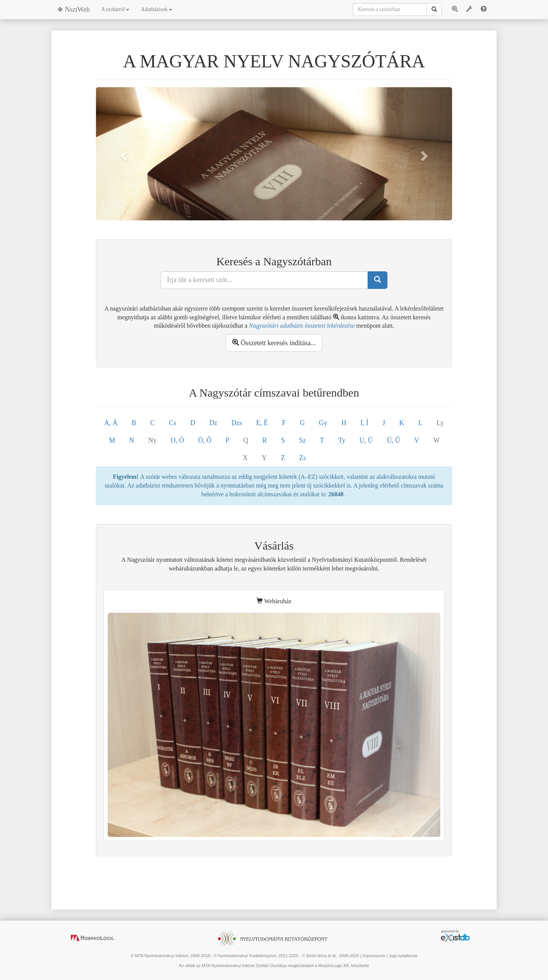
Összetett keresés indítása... (274, 343)
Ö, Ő (205, 440)
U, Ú (366, 440)
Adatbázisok (156, 9)
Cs (173, 423)
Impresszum (374, 956)
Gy (323, 423)
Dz (213, 423)
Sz (303, 440)
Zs (303, 458)
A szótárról (115, 9)
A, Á (111, 423)
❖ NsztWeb (73, 10)
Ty (342, 440)
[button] (123, 154)
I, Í (364, 423)
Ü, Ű (393, 440)
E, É (262, 423)
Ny (153, 440)
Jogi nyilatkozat (403, 956)
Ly (440, 423)
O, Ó (178, 440)
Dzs (237, 423)
